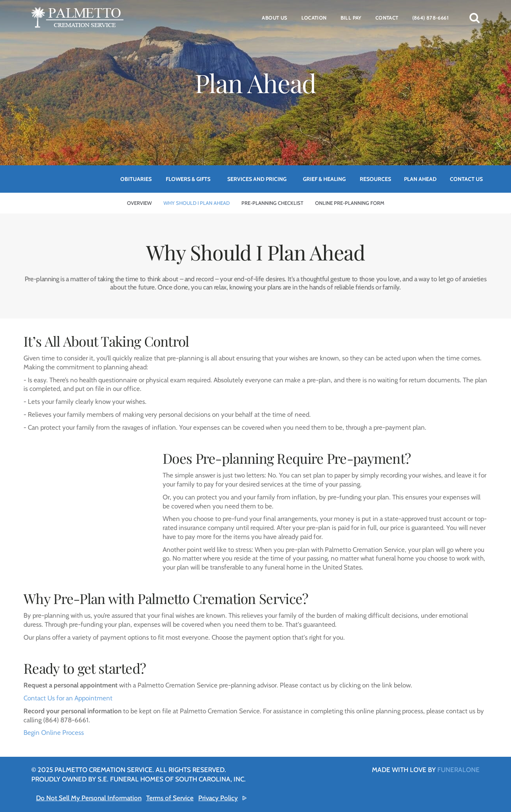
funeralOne (458, 770)
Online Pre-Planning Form (350, 203)
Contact (387, 18)
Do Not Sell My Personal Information (89, 798)
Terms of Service (170, 798)
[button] (475, 18)
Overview (139, 203)
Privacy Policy (218, 798)
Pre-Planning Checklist (272, 203)
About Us (275, 18)
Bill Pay (351, 18)
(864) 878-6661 (430, 18)
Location (314, 18)
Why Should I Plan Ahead (197, 203)
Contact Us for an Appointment (68, 698)
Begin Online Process (54, 732)
